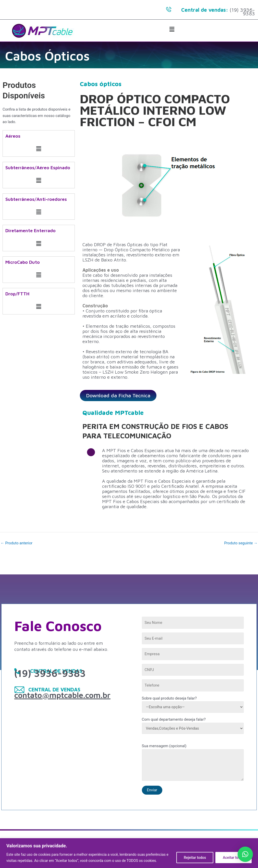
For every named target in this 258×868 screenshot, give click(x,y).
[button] (172, 30)
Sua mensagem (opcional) (193, 763)
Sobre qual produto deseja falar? (193, 704)
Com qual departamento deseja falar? (193, 726)
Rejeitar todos (195, 858)
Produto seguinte (241, 543)
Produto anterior (17, 543)
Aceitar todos (234, 858)
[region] (129, 853)
